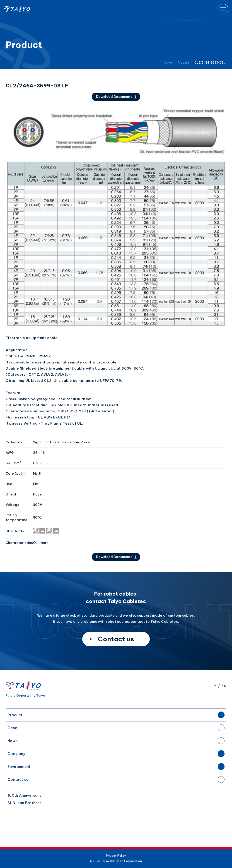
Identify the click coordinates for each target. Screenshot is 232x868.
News (13, 741)
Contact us (18, 779)
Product (15, 715)
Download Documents (114, 97)
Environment (19, 767)
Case (12, 728)
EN (224, 686)
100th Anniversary (24, 795)
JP (214, 686)
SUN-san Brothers (24, 803)
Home (168, 63)
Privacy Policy (116, 856)
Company (16, 754)
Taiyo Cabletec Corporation (17, 9)
